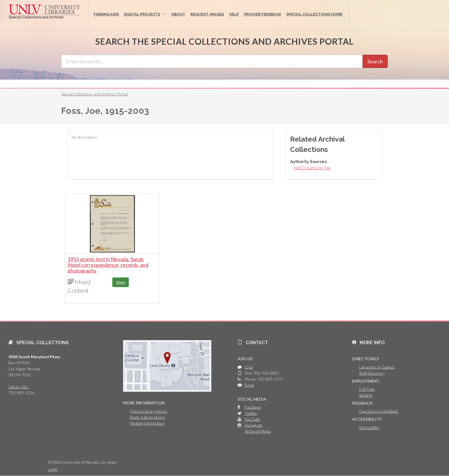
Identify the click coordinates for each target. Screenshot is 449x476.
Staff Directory (372, 373)
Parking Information (147, 423)
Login (53, 469)
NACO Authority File (312, 168)
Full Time (367, 389)
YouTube (252, 419)
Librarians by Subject (377, 367)
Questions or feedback (379, 411)
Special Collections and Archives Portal (94, 94)
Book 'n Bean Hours (147, 417)
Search (375, 61)
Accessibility (370, 427)
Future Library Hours (149, 411)
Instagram (253, 425)
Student (366, 395)
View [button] (121, 282)
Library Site (19, 387)
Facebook (253, 407)
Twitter (251, 413)
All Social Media (258, 431)
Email (249, 385)
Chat (249, 367)
